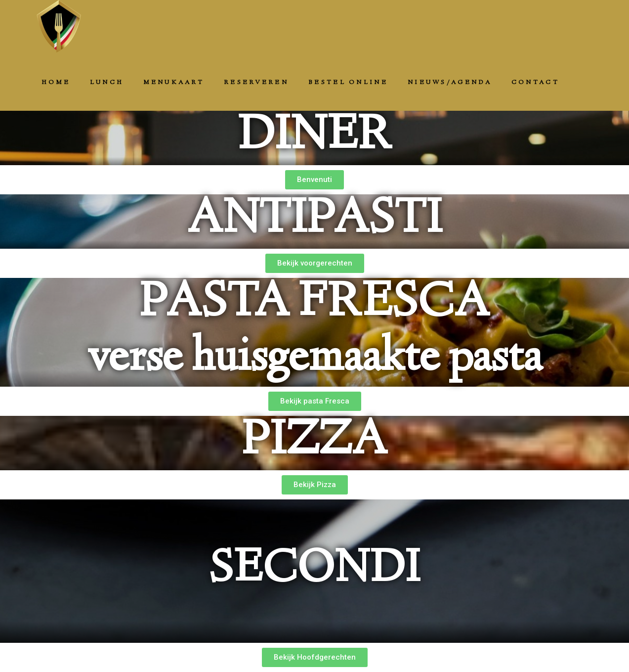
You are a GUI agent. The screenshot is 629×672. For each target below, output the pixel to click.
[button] (314, 180)
